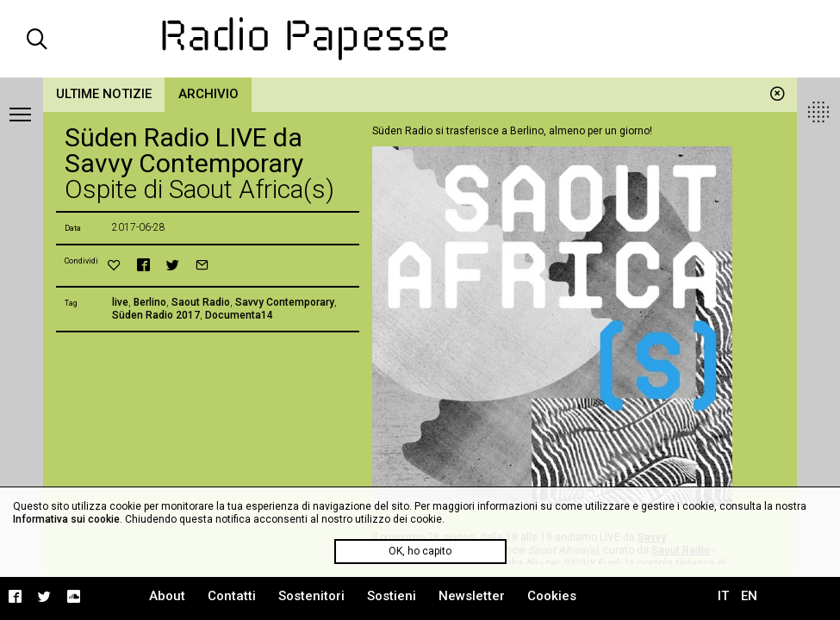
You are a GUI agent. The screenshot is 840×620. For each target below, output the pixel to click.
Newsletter (472, 596)
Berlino (150, 302)
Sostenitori (311, 596)
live (120, 302)
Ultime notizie (104, 94)
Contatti (232, 596)
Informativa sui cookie (66, 519)
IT (723, 596)
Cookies (552, 596)
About (167, 596)
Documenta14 (239, 315)
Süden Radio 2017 (156, 315)
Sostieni (392, 596)
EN (749, 596)
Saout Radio (201, 302)
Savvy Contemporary (285, 302)
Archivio (208, 94)
